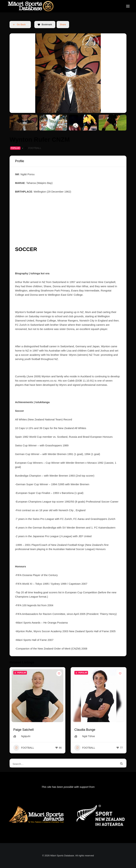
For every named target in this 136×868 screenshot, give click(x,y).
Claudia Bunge (85, 730)
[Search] (68, 764)
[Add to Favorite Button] (59, 674)
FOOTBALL (35, 148)
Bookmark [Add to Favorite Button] (45, 24)
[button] (128, 6)
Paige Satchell (23, 730)
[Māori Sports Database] (31, 6)
